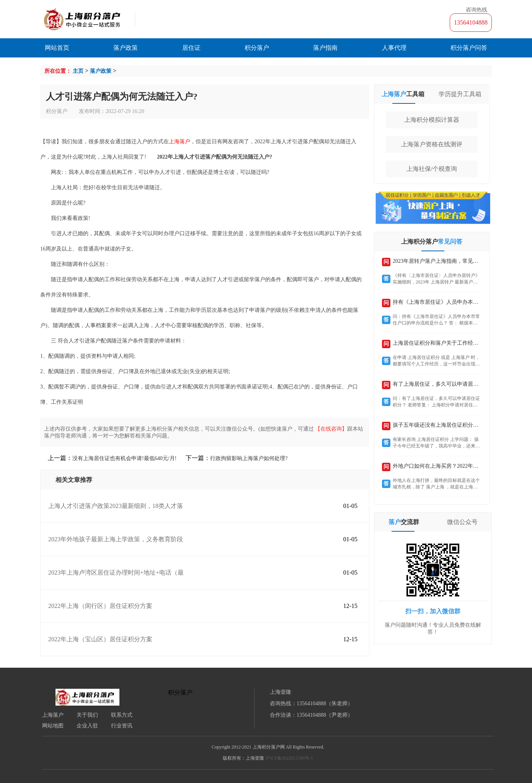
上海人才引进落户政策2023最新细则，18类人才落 (116, 506)
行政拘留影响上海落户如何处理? (249, 458)
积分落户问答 (469, 48)
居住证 (191, 48)
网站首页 (57, 48)
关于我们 (87, 715)
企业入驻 (87, 726)
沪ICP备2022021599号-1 (289, 758)
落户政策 (126, 48)
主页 (78, 71)
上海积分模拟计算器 (432, 120)
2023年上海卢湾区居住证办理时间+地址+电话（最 (116, 573)
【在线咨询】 (331, 429)
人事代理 (394, 48)
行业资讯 (122, 726)
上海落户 (53, 715)
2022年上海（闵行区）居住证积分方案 (100, 606)
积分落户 (257, 48)
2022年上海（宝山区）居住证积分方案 (100, 639)
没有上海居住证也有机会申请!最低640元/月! (124, 458)
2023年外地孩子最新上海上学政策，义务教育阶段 (116, 539)
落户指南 (325, 48)
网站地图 (53, 726)
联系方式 (122, 715)
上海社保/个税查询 (432, 169)
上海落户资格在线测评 (432, 144)
